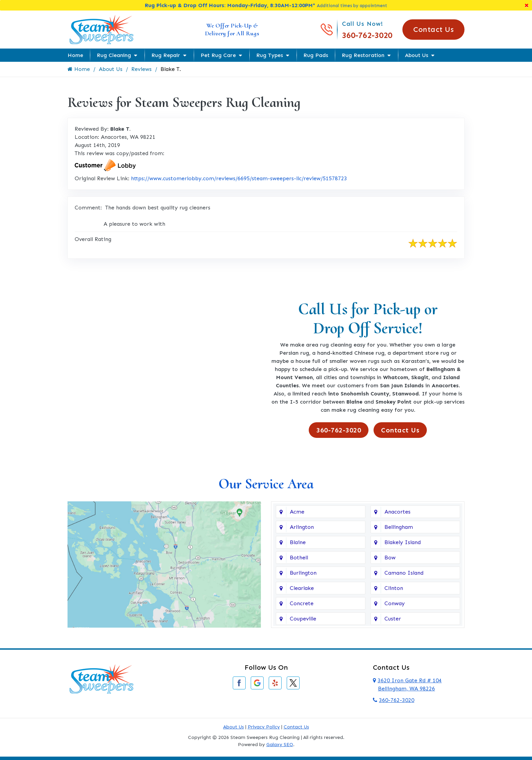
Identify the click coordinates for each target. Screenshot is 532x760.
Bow (390, 558)
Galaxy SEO (280, 745)
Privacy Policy (264, 727)
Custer (393, 619)
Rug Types (270, 55)
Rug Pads (316, 55)
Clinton (394, 588)
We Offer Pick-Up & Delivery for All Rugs (232, 29)
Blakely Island (403, 542)
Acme (297, 512)
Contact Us (433, 29)
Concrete (302, 603)
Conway (395, 603)
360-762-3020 (367, 35)
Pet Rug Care (218, 55)
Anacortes (397, 512)
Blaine (298, 542)
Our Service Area (266, 484)
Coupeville (303, 619)
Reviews (141, 69)
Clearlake (302, 588)
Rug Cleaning (114, 55)
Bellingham (399, 527)
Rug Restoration (363, 55)
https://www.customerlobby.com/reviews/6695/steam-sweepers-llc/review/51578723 (239, 178)
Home (75, 55)
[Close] (527, 5)
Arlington (302, 527)
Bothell (299, 558)
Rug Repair (166, 55)
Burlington (303, 573)
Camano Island (404, 573)
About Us (416, 55)
